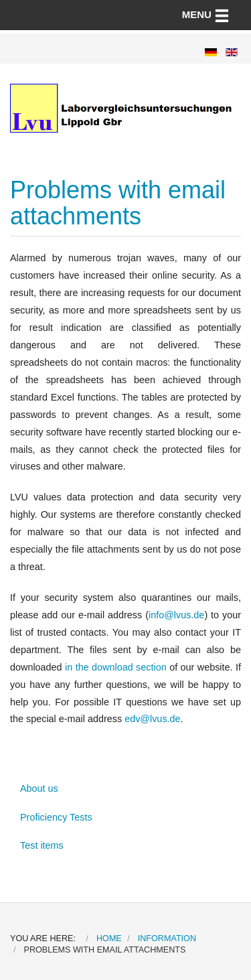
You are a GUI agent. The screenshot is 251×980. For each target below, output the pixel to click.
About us (39, 788)
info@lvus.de (176, 615)
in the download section (116, 667)
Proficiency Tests (56, 817)
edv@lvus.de (152, 719)
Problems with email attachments (118, 203)
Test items (42, 845)
